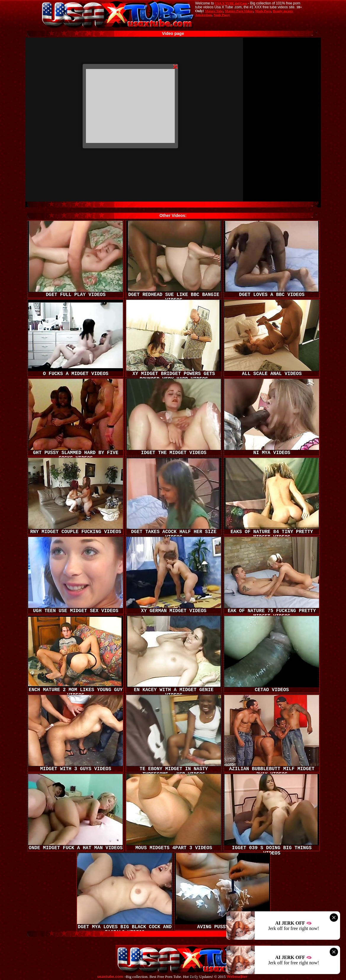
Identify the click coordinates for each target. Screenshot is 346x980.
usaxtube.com (110, 977)
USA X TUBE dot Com (231, 3)
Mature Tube (214, 11)
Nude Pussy (222, 15)
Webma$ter (237, 977)
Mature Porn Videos (239, 11)
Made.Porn (263, 11)
